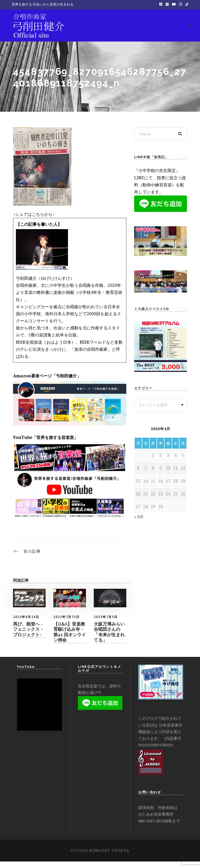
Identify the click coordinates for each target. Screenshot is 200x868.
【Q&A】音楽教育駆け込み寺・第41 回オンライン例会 (70, 638)
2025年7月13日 (66, 623)
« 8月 (139, 523)
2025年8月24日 (26, 623)
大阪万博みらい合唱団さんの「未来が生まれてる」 (109, 638)
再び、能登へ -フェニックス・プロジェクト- (29, 636)
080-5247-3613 (151, 827)
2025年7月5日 (106, 623)
